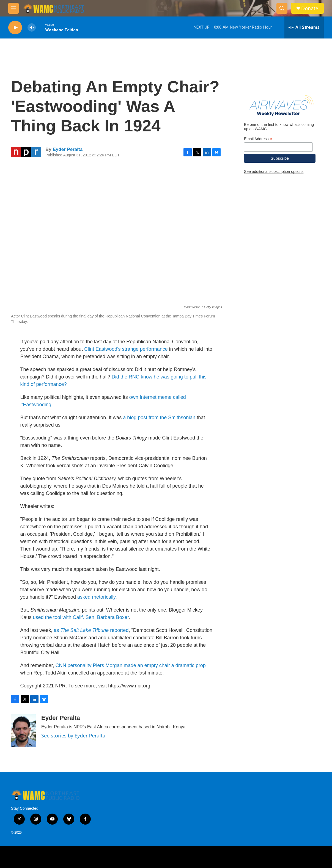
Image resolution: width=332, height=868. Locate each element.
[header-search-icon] (282, 8)
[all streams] (304, 27)
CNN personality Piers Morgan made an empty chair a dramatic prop (131, 665)
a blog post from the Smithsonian (159, 418)
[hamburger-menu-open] (13, 8)
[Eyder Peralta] (23, 731)
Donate (310, 8)
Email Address (258, 139)
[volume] (32, 28)
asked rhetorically (96, 597)
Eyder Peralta (68, 149)
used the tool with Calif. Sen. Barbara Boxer (81, 617)
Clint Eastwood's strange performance (126, 349)
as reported (91, 630)
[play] (15, 28)
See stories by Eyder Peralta (73, 736)
